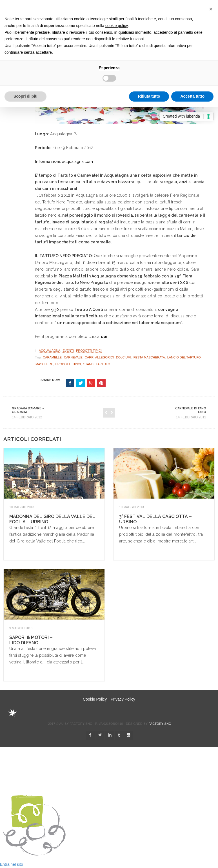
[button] (211, 9)
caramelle (52, 357)
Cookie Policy (95, 699)
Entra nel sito (12, 864)
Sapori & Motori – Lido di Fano (31, 640)
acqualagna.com (78, 162)
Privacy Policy (123, 699)
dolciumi (124, 357)
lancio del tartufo (184, 357)
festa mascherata (149, 357)
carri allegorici (99, 357)
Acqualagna (50, 351)
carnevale (73, 357)
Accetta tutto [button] (192, 96)
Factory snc (160, 724)
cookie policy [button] (116, 26)
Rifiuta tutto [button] (149, 96)
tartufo (103, 364)
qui (104, 337)
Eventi (68, 351)
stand (88, 364)
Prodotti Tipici (89, 351)
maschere (44, 364)
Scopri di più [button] (25, 96)
